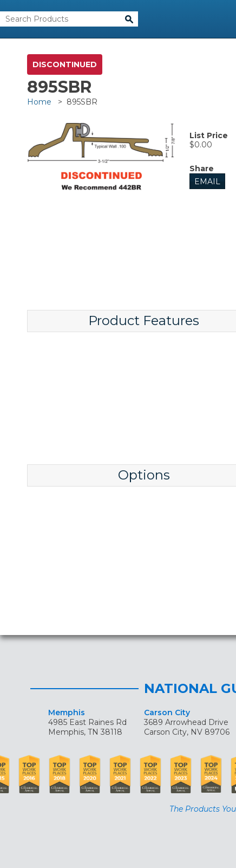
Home (39, 102)
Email (207, 182)
